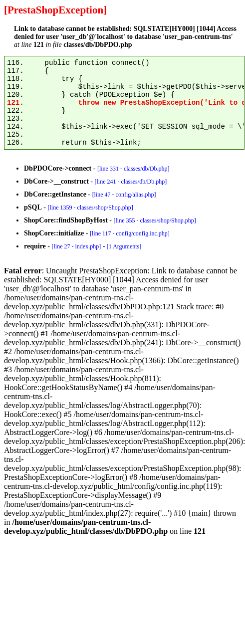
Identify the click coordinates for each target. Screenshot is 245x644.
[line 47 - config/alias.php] (124, 195)
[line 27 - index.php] (76, 246)
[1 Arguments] (124, 246)
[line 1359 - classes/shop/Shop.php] (90, 208)
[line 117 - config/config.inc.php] (130, 233)
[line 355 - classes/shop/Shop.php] (154, 220)
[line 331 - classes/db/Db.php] (133, 169)
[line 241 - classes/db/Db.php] (130, 182)
